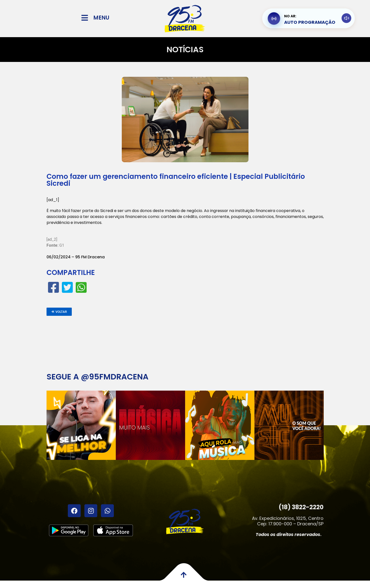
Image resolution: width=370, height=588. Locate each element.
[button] (59, 312)
